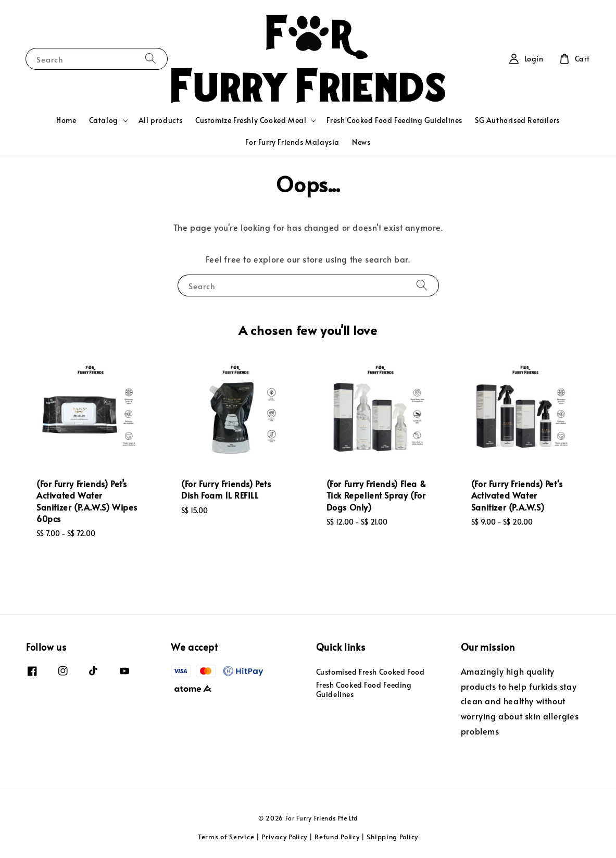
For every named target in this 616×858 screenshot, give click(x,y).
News (361, 142)
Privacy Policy (284, 837)
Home (66, 120)
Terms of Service (226, 837)
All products (161, 120)
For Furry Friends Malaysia (292, 142)
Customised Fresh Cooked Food (370, 672)
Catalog (104, 120)
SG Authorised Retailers (517, 120)
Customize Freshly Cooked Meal (251, 120)
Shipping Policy (392, 837)
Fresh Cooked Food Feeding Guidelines (394, 120)
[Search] (150, 59)
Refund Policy (337, 837)
